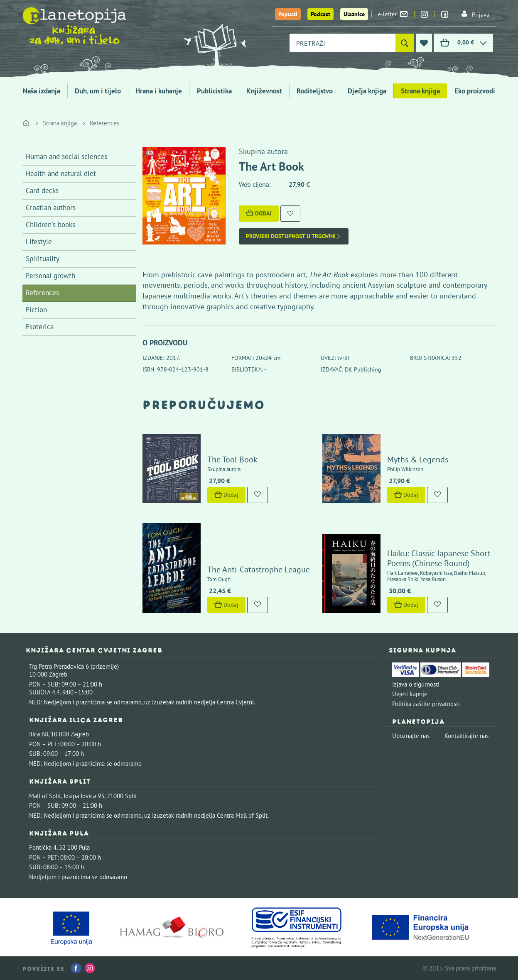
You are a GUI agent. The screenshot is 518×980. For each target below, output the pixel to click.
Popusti (288, 14)
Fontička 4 (43, 847)
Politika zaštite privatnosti (426, 704)
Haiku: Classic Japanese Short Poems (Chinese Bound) (439, 558)
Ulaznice (354, 14)
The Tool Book (232, 459)
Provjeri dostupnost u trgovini (294, 236)
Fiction (36, 310)
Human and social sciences (66, 156)
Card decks (42, 191)
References (104, 123)
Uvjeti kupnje (410, 694)
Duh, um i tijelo (98, 91)
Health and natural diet (61, 174)
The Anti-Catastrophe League (259, 569)
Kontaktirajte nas (466, 736)
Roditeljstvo (315, 91)
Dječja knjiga (367, 91)
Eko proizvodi (475, 91)
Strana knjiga (420, 91)
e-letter (393, 14)
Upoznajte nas (411, 736)
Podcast (320, 14)
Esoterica (40, 327)
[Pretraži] (405, 43)
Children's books (50, 225)
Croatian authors (51, 208)
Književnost (264, 91)
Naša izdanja (42, 91)
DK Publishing (363, 369)
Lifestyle (39, 242)
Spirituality (43, 259)
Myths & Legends (418, 459)
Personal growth (50, 276)
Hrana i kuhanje (159, 91)
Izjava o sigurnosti (416, 684)
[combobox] (342, 43)
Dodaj (259, 213)
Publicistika (214, 91)
